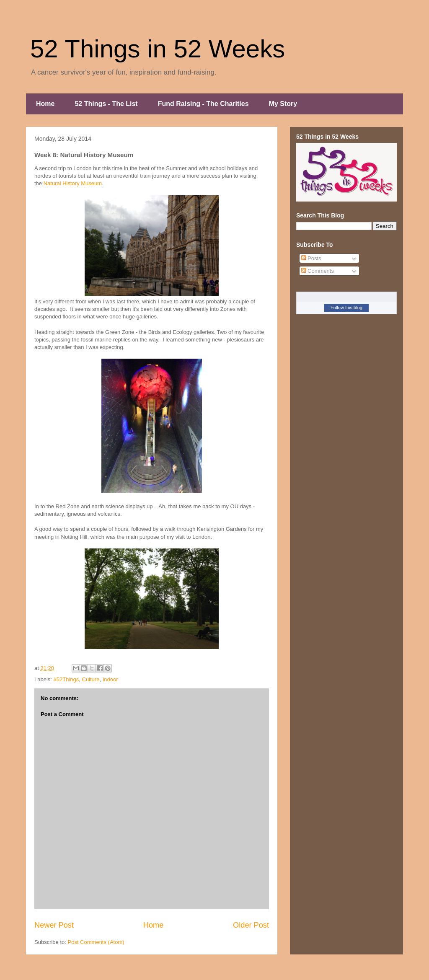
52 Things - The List (106, 104)
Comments (318, 271)
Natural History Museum (73, 183)
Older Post (251, 925)
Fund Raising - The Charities (203, 104)
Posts (311, 258)
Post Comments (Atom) (96, 942)
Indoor (110, 679)
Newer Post (54, 925)
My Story (283, 104)
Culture (91, 679)
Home (45, 104)
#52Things (66, 679)
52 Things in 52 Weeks (158, 49)
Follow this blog (346, 308)
